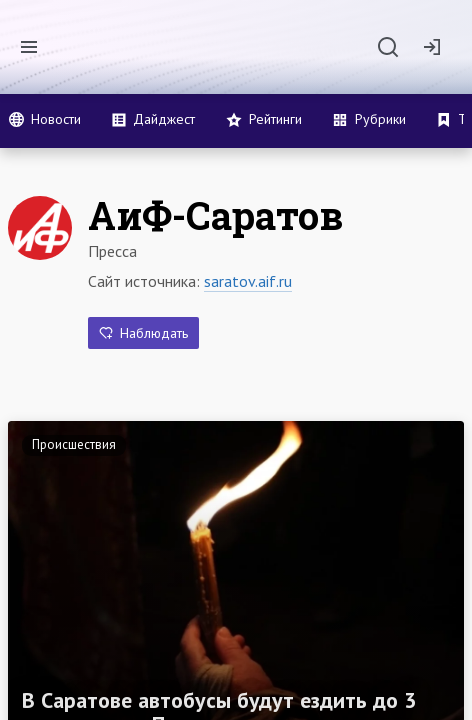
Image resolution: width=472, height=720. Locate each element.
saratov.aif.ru (248, 281)
